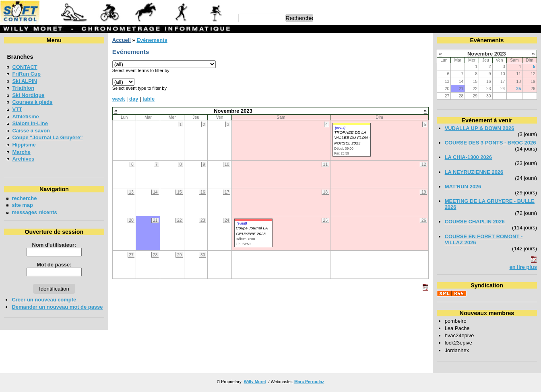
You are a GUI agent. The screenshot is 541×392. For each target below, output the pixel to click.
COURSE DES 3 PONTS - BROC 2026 (490, 143)
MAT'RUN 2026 (463, 187)
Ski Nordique (28, 95)
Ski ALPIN (24, 81)
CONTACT (25, 67)
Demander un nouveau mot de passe (57, 307)
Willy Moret (255, 382)
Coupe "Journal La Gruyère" (47, 137)
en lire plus (523, 267)
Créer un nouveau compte (44, 300)
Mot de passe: (54, 265)
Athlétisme (25, 117)
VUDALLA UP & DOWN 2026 (480, 128)
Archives (23, 159)
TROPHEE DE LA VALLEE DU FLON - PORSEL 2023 (352, 138)
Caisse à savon (31, 131)
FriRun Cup (26, 74)
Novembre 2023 (487, 54)
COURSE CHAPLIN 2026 (475, 222)
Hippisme (24, 145)
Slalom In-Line (30, 123)
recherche (24, 198)
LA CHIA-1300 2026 (469, 157)
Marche (21, 152)
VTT (17, 109)
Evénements (152, 40)
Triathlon (23, 88)
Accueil (122, 40)
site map (22, 205)
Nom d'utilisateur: (54, 245)
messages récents (34, 212)
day (134, 99)
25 (519, 89)
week (119, 99)
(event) (340, 128)
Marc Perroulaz (309, 382)
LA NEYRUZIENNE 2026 (474, 172)
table (149, 99)
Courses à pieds (32, 102)
